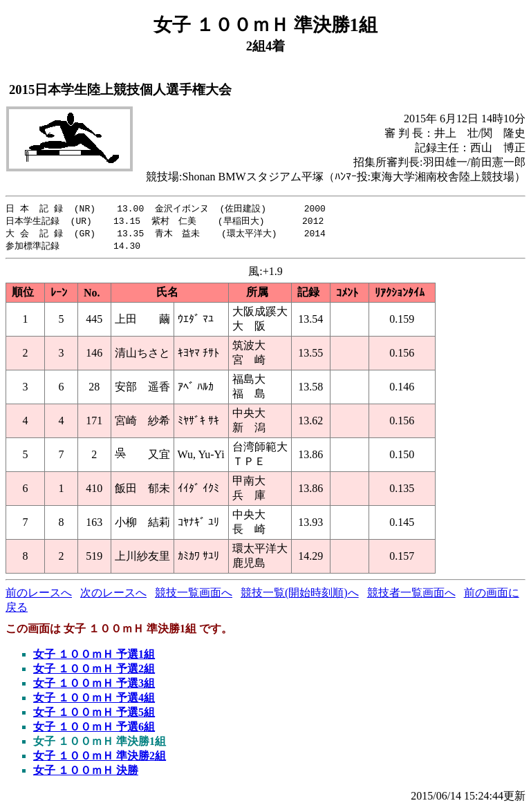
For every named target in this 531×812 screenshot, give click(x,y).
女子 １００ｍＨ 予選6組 (94, 729)
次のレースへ (113, 595)
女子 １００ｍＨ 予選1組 (94, 657)
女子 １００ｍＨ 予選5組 (94, 715)
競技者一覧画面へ (411, 595)
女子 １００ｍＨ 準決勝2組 (100, 758)
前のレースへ (39, 595)
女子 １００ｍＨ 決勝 (86, 773)
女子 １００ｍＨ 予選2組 (94, 671)
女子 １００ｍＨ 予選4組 (94, 700)
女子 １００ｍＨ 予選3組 (94, 686)
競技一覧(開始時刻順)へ (300, 595)
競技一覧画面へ (194, 595)
